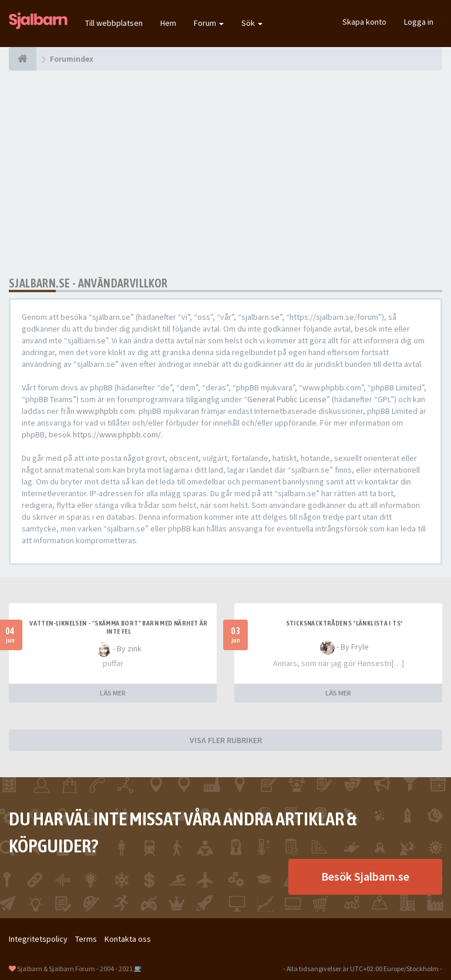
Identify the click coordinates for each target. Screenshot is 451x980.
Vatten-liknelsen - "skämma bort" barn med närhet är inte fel (118, 627)
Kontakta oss (128, 939)
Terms (86, 939)
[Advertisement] (225, 173)
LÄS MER (113, 693)
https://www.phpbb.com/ (117, 434)
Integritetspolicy (38, 939)
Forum (209, 23)
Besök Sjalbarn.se (365, 876)
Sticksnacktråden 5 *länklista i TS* (344, 623)
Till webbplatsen (114, 23)
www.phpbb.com (106, 411)
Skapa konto (364, 22)
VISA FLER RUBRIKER (226, 740)
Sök (252, 23)
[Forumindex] (23, 59)
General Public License (287, 399)
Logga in (419, 22)
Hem (168, 23)
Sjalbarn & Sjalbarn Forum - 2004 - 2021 (75, 969)
